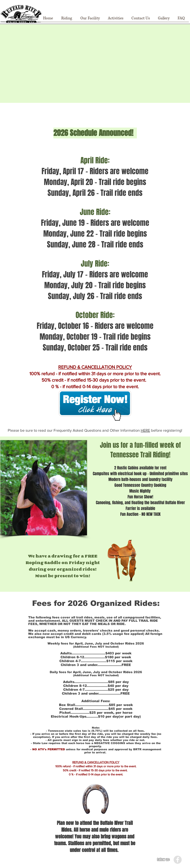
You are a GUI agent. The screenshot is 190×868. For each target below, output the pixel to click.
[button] (67, 20)
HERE (145, 430)
